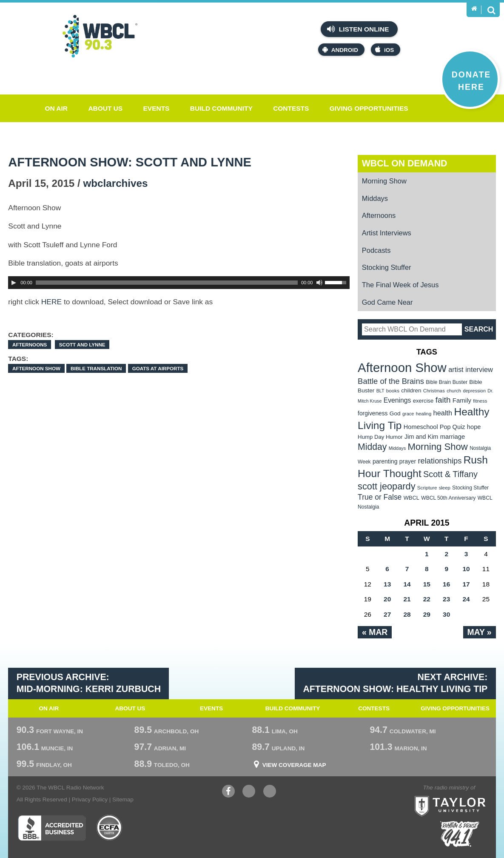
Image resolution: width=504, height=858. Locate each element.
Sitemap (123, 799)
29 (427, 614)
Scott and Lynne (82, 345)
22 (427, 599)
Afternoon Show (36, 368)
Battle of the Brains (391, 381)
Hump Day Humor (380, 437)
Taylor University (466, 795)
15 (427, 584)
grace (408, 414)
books (393, 390)
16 (446, 584)
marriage (453, 437)
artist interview (471, 369)
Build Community (221, 108)
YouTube (249, 792)
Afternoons (30, 345)
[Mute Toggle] (319, 283)
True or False (380, 497)
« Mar (375, 632)
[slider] (167, 283)
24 (466, 599)
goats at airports (158, 368)
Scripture (427, 488)
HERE (51, 302)
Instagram (270, 792)
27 (387, 614)
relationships (440, 461)
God (395, 413)
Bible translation (96, 368)
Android (340, 50)
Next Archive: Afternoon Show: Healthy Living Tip (395, 683)
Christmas (434, 391)
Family (462, 400)
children (411, 390)
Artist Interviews (387, 233)
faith (443, 400)
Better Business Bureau (52, 828)
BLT (380, 391)
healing (424, 414)
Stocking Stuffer (387, 267)
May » (480, 632)
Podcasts (376, 250)
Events (157, 108)
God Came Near (387, 302)
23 (446, 599)
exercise (423, 401)
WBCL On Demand (405, 163)
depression (474, 391)
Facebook (228, 792)
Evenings (397, 400)
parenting (385, 461)
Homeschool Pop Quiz (434, 427)
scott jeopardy (386, 486)
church (454, 391)
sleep (445, 488)
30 (446, 614)
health (443, 413)
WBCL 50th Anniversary (448, 498)
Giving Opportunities (369, 108)
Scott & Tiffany (450, 474)
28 (407, 614)
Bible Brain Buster (447, 382)
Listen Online (358, 29)
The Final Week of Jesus (400, 285)
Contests (291, 108)
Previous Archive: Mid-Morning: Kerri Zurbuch (89, 683)
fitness (480, 401)
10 (466, 569)
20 (387, 599)
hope (474, 427)
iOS (384, 50)
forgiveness (373, 413)
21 (407, 599)
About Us (105, 108)
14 (407, 584)
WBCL (411, 498)
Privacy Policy (90, 799)
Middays (375, 198)
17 (466, 584)
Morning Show (384, 181)
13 (387, 584)
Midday (372, 447)
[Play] (14, 283)
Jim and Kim (421, 437)
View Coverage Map (294, 765)
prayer (408, 461)
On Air (56, 108)
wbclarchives (116, 183)
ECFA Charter (110, 828)
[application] (179, 283)
